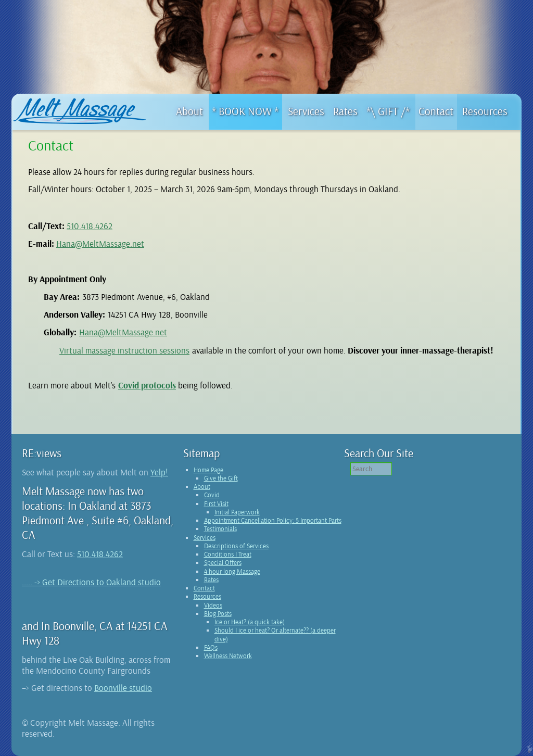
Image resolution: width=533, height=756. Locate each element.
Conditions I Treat (228, 555)
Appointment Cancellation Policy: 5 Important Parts (273, 521)
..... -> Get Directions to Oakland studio (91, 582)
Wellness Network (228, 656)
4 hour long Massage (232, 572)
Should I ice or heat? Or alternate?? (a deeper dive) (275, 635)
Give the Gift (221, 478)
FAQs (211, 648)
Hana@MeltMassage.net (100, 244)
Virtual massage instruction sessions (124, 351)
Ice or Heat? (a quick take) (250, 622)
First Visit (216, 504)
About (202, 487)
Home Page (208, 470)
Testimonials (220, 529)
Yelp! (159, 473)
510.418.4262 (90, 226)
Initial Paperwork (237, 512)
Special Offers (223, 563)
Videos (213, 606)
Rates (211, 580)
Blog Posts (218, 614)
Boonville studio (123, 688)
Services (205, 538)
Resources (207, 597)
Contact (204, 588)
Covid (212, 495)
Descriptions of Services (236, 546)
